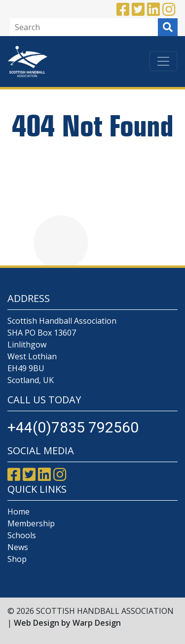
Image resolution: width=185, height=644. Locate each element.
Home (18, 512)
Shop (17, 559)
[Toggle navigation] (163, 61)
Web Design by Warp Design (67, 623)
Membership (31, 523)
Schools (22, 535)
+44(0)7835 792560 (73, 427)
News (18, 547)
